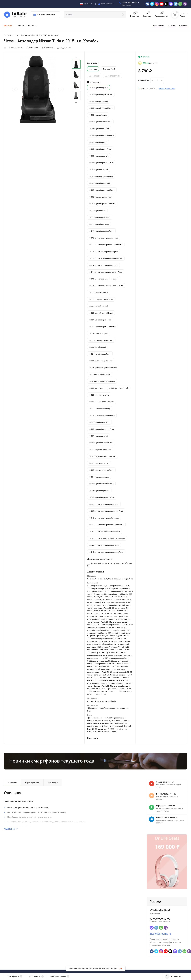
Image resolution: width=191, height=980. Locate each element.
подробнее (11, 829)
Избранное (32, 48)
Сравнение (48, 48)
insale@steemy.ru (160, 934)
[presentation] (15, 89)
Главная (8, 35)
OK (121, 969)
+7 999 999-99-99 (129, 3)
